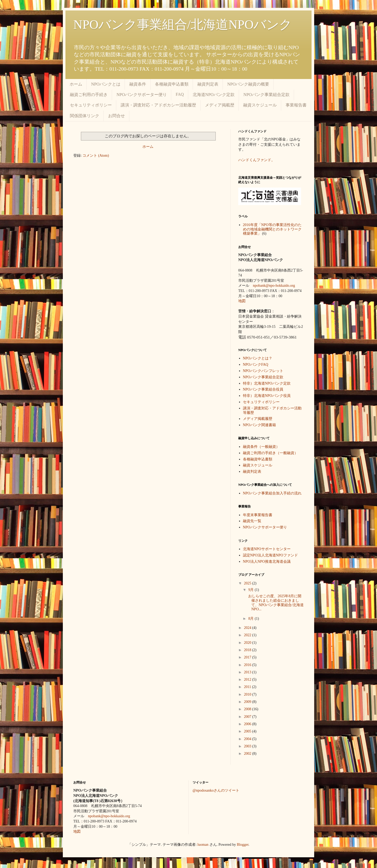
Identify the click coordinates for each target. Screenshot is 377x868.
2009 (248, 702)
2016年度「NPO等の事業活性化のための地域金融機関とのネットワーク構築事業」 (272, 229)
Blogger (243, 845)
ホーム (76, 84)
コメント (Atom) (96, 156)
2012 (248, 680)
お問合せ (117, 116)
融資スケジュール (260, 105)
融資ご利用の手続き (89, 95)
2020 (248, 643)
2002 (248, 754)
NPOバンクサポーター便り (142, 95)
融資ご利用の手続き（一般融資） (270, 453)
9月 (251, 590)
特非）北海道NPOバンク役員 (267, 396)
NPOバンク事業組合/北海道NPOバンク (183, 24)
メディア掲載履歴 (258, 419)
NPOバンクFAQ (256, 365)
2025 (248, 583)
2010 (248, 694)
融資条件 (138, 84)
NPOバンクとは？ (258, 358)
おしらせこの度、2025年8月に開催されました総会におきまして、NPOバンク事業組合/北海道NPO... (276, 603)
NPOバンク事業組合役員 (263, 389)
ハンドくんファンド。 (257, 160)
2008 (248, 709)
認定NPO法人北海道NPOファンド (270, 555)
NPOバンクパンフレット (263, 371)
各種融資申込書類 (172, 84)
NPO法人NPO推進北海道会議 (267, 562)
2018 (248, 650)
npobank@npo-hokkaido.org (274, 286)
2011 (248, 687)
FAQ (180, 94)
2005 (248, 731)
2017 (248, 657)
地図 (242, 301)
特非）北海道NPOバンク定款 (267, 383)
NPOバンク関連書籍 (259, 425)
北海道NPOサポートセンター (267, 549)
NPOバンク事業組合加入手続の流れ (272, 493)
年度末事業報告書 (258, 515)
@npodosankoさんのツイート (216, 790)
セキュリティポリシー (91, 105)
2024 (248, 628)
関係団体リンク (85, 116)
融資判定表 (208, 84)
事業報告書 (296, 105)
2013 (248, 672)
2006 (248, 724)
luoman (203, 845)
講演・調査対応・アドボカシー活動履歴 (158, 105)
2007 (248, 717)
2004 (248, 739)
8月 (251, 619)
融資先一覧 (252, 521)
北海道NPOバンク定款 (214, 95)
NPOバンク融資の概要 (248, 84)
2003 (248, 746)
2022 (248, 635)
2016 (248, 665)
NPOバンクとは (106, 84)
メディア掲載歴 (220, 105)
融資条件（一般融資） (261, 447)
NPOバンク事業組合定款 (267, 95)
